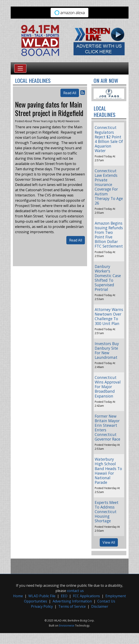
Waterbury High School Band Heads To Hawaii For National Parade (108, 471)
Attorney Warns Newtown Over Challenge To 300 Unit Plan (109, 316)
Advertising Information (72, 601)
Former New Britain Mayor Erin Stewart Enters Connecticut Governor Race (107, 428)
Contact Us (106, 601)
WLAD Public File (42, 596)
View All (109, 542)
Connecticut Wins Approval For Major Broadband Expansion (108, 387)
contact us (75, 591)
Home (18, 596)
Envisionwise (67, 626)
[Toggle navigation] (20, 68)
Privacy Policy (42, 606)
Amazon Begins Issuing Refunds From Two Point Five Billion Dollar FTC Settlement (109, 235)
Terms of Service (72, 606)
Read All (70, 93)
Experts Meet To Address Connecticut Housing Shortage (107, 512)
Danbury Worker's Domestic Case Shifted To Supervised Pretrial (108, 278)
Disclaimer (100, 606)
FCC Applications (86, 596)
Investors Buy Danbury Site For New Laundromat (107, 350)
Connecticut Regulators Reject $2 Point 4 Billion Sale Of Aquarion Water (109, 139)
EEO (64, 596)
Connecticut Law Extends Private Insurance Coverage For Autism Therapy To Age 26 (109, 187)
